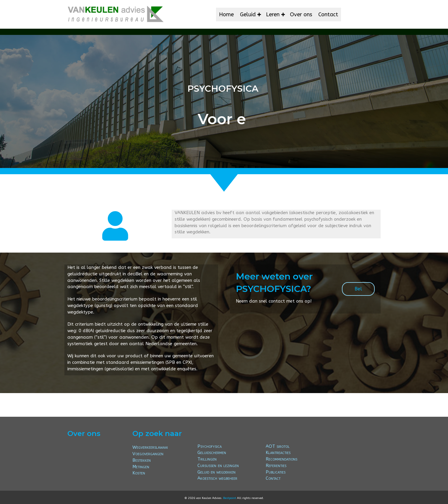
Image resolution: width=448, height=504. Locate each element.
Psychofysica (210, 446)
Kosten (139, 473)
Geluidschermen (212, 453)
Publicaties (276, 472)
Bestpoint (230, 498)
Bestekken (142, 460)
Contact (328, 14)
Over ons (301, 14)
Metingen (141, 467)
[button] (259, 14)
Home (226, 14)
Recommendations (281, 459)
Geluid (248, 14)
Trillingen (207, 459)
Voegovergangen (148, 454)
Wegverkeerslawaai (150, 447)
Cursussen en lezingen (218, 466)
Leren (273, 14)
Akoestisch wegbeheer (217, 478)
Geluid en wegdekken (216, 472)
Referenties (276, 466)
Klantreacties (278, 453)
